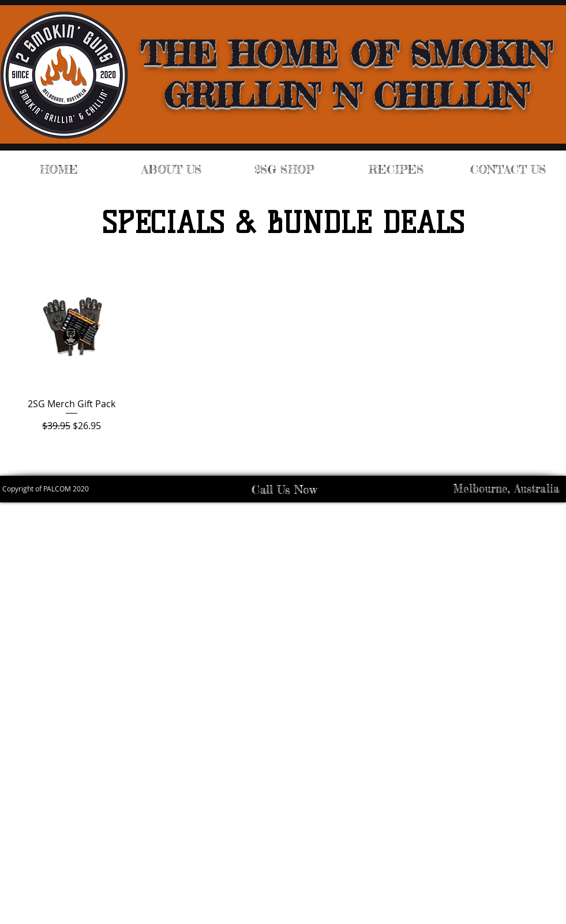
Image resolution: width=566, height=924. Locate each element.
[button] (284, 169)
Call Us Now (284, 489)
